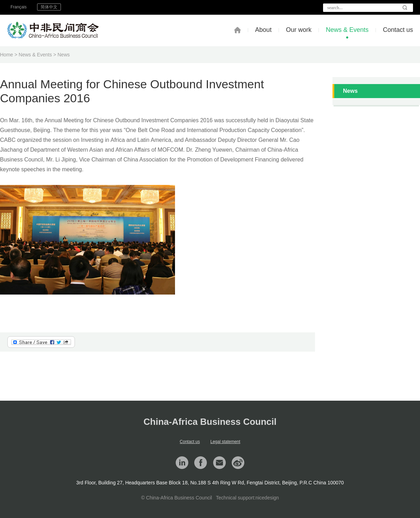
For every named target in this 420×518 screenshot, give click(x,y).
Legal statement (225, 442)
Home (6, 55)
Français (19, 7)
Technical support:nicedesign (247, 498)
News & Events (347, 30)
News (64, 55)
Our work (299, 30)
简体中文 (49, 7)
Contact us (398, 30)
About (263, 30)
